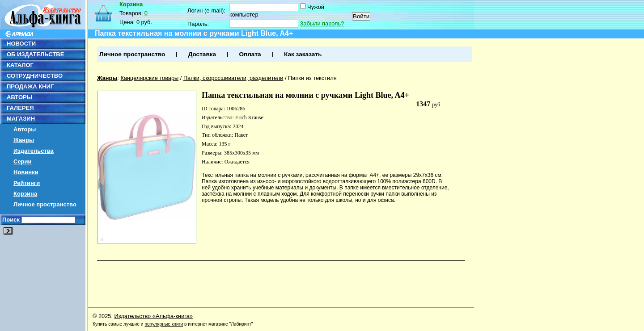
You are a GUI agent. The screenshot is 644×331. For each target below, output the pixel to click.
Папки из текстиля (312, 78)
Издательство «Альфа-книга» (154, 316)
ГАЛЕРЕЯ (20, 108)
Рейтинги (27, 183)
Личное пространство (45, 204)
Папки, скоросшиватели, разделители (233, 78)
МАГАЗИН (21, 119)
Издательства (34, 151)
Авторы (25, 129)
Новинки (26, 172)
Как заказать (303, 54)
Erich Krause (249, 117)
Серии (23, 161)
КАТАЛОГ (20, 65)
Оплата (250, 54)
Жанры (24, 140)
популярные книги (164, 324)
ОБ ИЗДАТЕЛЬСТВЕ (35, 54)
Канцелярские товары (149, 78)
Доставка (202, 54)
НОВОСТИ (21, 44)
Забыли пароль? (322, 23)
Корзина (25, 194)
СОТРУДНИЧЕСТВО (35, 76)
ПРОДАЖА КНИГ (30, 86)
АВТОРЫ (19, 97)
